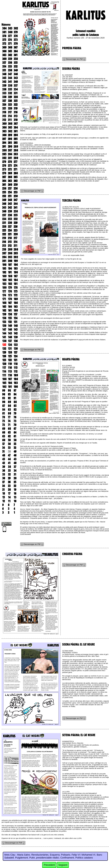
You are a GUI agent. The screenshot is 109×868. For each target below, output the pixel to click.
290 (10, 147)
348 (4, 74)
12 (3, 501)
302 (10, 131)
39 (4, 467)
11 (9, 501)
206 (10, 253)
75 (3, 421)
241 (16, 208)
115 (15, 368)
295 (16, 139)
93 (4, 398)
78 (4, 417)
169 (16, 299)
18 (4, 493)
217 (15, 238)
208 (16, 249)
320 (10, 108)
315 (4, 116)
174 (4, 295)
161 (10, 310)
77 (9, 417)
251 (10, 196)
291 (4, 147)
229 (16, 223)
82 (15, 410)
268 (16, 173)
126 (4, 356)
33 (4, 474)
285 (4, 154)
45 (4, 459)
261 (4, 185)
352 (16, 66)
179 (10, 288)
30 (4, 478)
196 (16, 265)
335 (10, 89)
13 (15, 497)
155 (10, 318)
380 (10, 32)
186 (4, 280)
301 (16, 131)
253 (16, 192)
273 (4, 169)
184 (16, 280)
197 (10, 265)
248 (10, 200)
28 (15, 478)
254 (10, 192)
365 (10, 51)
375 (4, 40)
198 (4, 265)
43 (15, 459)
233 (10, 219)
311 (10, 120)
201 (4, 261)
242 (10, 208)
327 (4, 101)
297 (4, 139)
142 (16, 333)
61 (15, 436)
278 (10, 162)
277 (15, 162)
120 (4, 364)
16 (15, 493)
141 (4, 337)
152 (10, 322)
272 (10, 169)
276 (4, 166)
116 (10, 368)
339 (4, 86)
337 (16, 86)
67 (15, 429)
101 (10, 387)
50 (9, 452)
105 (4, 383)
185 (10, 280)
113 (10, 371)
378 (4, 36)
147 (4, 330)
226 (16, 227)
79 (15, 413)
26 (9, 482)
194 (10, 269)
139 (16, 337)
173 (10, 295)
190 (16, 272)
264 (4, 181)
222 (4, 234)
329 (10, 97)
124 (16, 356)
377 (10, 36)
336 (4, 89)
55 (15, 444)
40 (15, 463)
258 (4, 188)
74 (9, 421)
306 (4, 127)
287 (10, 150)
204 (4, 257)
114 (4, 371)
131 (10, 349)
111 (4, 375)
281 (10, 158)
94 (15, 394)
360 (4, 59)
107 (10, 379)
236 (10, 215)
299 (10, 135)
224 (10, 230)
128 (10, 352)
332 (10, 93)
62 (9, 436)
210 (4, 249)
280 (16, 158)
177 (4, 291)
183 (4, 284)
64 (15, 432)
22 (15, 486)
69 (4, 429)
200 (10, 261)
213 (4, 246)
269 (10, 173)
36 (4, 471)
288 (4, 150)
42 (4, 463)
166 (16, 303)
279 (4, 162)
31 (15, 474)
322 (16, 105)
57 (3, 444)
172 (15, 295)
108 (4, 379)
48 (4, 455)
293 (10, 143)
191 (10, 272)
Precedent (49, 865)
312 (4, 120)
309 (4, 124)
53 (9, 448)
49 (15, 452)
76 (15, 417)
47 (9, 455)
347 (10, 74)
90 (4, 402)
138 (4, 341)
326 (10, 101)
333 (4, 93)
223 (16, 230)
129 (4, 352)
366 (4, 51)
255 (4, 192)
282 (4, 158)
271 (15, 169)
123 (4, 360)
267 (4, 177)
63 (4, 436)
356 (10, 63)
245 (10, 204)
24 (4, 486)
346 (16, 74)
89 (9, 402)
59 (9, 440)
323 (10, 105)
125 (10, 356)
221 (10, 234)
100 (16, 387)
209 (10, 249)
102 (4, 387)
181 (16, 284)
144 (4, 333)
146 (10, 330)
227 (10, 227)
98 (9, 391)
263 (10, 181)
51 (3, 452)
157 (15, 314)
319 (16, 108)
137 (10, 341)
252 (4, 196)
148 (16, 326)
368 (10, 47)
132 (4, 349)
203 (10, 257)
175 (15, 291)
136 (16, 341)
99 (4, 391)
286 (16, 150)
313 (16, 116)
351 (4, 70)
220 (16, 234)
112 (15, 371)
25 (15, 482)
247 (16, 200)
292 (16, 143)
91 (15, 398)
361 (16, 55)
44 (9, 459)
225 (4, 230)
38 (9, 467)
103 (16, 383)
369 (4, 47)
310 (16, 120)
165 (4, 307)
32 (9, 474)
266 (10, 177)
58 (15, 440)
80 (9, 413)
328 (16, 97)
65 (9, 432)
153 (4, 322)
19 (15, 490)
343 (16, 78)
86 (9, 406)
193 (16, 269)
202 (16, 257)
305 (10, 127)
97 (15, 391)
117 (4, 368)
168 (4, 303)
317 (10, 112)
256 (16, 188)
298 (16, 135)
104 (10, 383)
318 (4, 112)
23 (9, 486)
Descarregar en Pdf (74, 59)
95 (9, 394)
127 (15, 352)
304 (16, 127)
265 (16, 177)
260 (10, 185)
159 (4, 314)
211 (15, 246)
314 (10, 116)
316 (16, 112)
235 (16, 215)
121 (15, 360)
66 (4, 432)
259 (16, 185)
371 (10, 44)
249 (4, 200)
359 (10, 59)
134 (10, 345)
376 (16, 36)
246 (4, 204)
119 (10, 364)
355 (16, 63)
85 (15, 406)
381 (4, 32)
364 (16, 51)
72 (3, 425)
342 (4, 82)
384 (4, 28)
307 (16, 124)
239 (10, 211)
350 (10, 70)
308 (10, 124)
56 (9, 444)
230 (10, 223)
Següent (63, 865)
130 (16, 349)
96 (4, 394)
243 (4, 208)
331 (16, 93)
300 (4, 135)
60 (4, 440)
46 (15, 455)
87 (4, 406)
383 (10, 28)
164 (10, 307)
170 (10, 299)
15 (3, 497)
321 (4, 108)
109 (16, 375)
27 (3, 482)
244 (16, 204)
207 (4, 253)
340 (16, 82)
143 (10, 333)
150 (4, 326)
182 (10, 284)
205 (16, 253)
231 (4, 223)
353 (10, 66)
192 (4, 272)
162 (4, 310)
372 (4, 44)
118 (16, 364)
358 (16, 59)
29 (9, 478)
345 (4, 78)
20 (9, 490)
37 (15, 467)
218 (10, 238)
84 (4, 410)
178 (16, 288)
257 (10, 188)
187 (16, 276)
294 (4, 143)
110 (10, 375)
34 (15, 471)
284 (10, 154)
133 (16, 345)
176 (10, 291)
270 (4, 173)
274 (15, 166)
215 (10, 242)
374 (10, 40)
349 (16, 70)
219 (4, 238)
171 (4, 299)
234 (4, 219)
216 (4, 242)
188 (10, 276)
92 (9, 398)
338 (10, 86)
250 (16, 196)
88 (15, 402)
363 (4, 55)
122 (10, 360)
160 (16, 310)
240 (4, 211)
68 (9, 429)
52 (15, 448)
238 (16, 211)
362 (10, 55)
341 (10, 82)
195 (4, 269)
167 (10, 303)
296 (10, 139)
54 (4, 448)
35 (9, 471)
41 (9, 463)
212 (10, 246)
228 (4, 227)
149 (10, 326)
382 (16, 28)
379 (16, 32)
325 (16, 101)
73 (15, 421)
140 (10, 337)
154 (16, 318)
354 (4, 66)
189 (4, 276)
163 (16, 307)
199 (16, 261)
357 (4, 63)
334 (16, 89)
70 (15, 425)
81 (4, 413)
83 (9, 410)
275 (10, 166)
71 (9, 425)
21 (3, 490)
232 (16, 219)
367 (16, 47)
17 (9, 493)
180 (4, 288)
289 (16, 147)
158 (10, 314)
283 (16, 154)
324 (4, 105)
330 (4, 97)
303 (4, 131)
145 (16, 330)
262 (16, 181)
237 (4, 215)
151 (15, 322)
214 (15, 242)
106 (16, 379)
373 (16, 40)
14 (9, 497)
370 (16, 44)
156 (4, 318)
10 (15, 501)
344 (10, 78)
